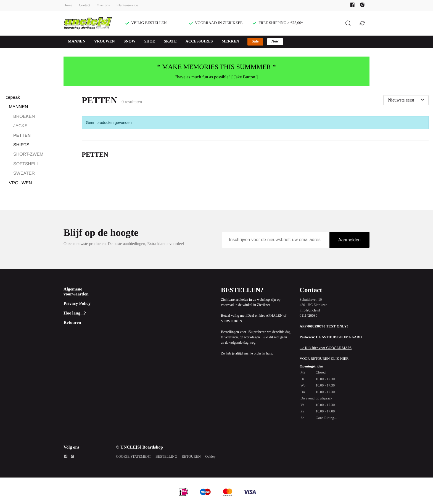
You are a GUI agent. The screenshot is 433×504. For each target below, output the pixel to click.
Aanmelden (349, 240)
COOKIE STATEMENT (134, 456)
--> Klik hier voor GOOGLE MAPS (326, 348)
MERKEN (230, 42)
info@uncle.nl (310, 310)
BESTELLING (166, 456)
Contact (85, 5)
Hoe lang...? (75, 313)
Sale (255, 42)
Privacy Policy (77, 304)
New (275, 42)
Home (68, 5)
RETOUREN (191, 456)
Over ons (103, 5)
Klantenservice (127, 5)
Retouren (72, 323)
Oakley (210, 456)
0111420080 (308, 315)
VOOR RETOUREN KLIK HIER (324, 358)
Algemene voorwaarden (76, 292)
